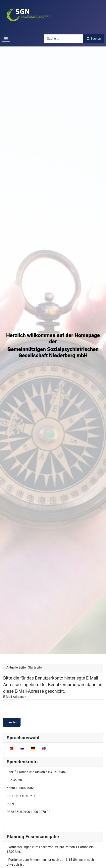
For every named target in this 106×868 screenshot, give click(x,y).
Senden (12, 722)
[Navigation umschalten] (6, 39)
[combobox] (64, 39)
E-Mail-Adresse (15, 697)
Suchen (94, 39)
